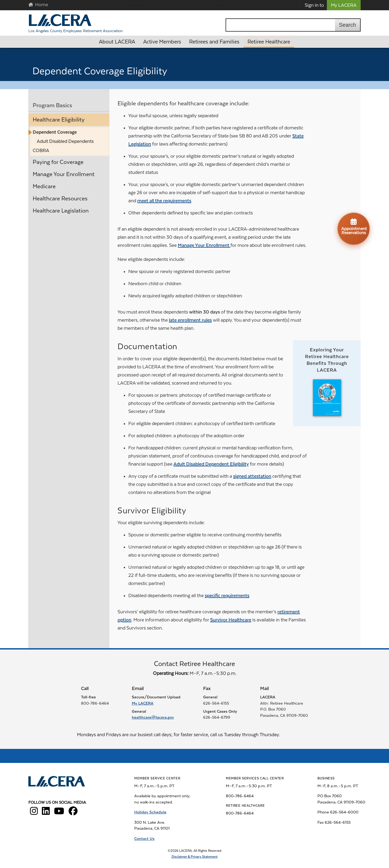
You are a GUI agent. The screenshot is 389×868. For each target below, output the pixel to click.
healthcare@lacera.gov (153, 717)
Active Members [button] (162, 42)
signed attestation (252, 476)
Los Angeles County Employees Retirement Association (76, 31)
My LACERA (344, 5)
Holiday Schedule (150, 812)
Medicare (44, 186)
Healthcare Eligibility (59, 120)
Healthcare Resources (60, 199)
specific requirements (227, 596)
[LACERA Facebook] (73, 813)
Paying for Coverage (58, 162)
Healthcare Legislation (61, 211)
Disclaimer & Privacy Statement (195, 857)
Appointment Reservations (354, 226)
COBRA (41, 150)
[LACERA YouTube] (59, 813)
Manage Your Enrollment (64, 174)
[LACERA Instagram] (34, 813)
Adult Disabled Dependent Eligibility (211, 464)
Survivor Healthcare (231, 620)
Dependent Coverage (55, 132)
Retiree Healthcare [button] (269, 42)
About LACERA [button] (117, 42)
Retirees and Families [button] (214, 42)
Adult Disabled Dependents (65, 141)
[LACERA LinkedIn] (46, 813)
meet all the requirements (164, 201)
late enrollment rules (190, 320)
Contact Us (144, 839)
